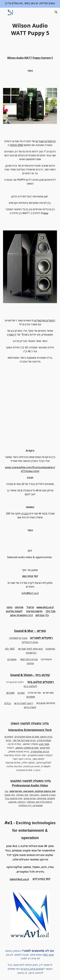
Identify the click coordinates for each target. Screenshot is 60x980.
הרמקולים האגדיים (46, 141)
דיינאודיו (12, 335)
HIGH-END (17, 145)
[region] (30, 4)
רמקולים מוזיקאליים (45, 320)
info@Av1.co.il (30, 593)
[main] (30, 29)
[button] (4, 12)
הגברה (25, 514)
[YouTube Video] (30, 409)
